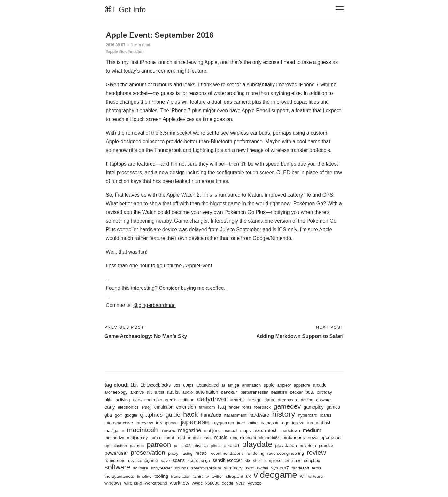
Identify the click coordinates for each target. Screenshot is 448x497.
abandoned (208, 385)
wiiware (316, 476)
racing (187, 453)
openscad (331, 438)
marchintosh (266, 430)
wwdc (197, 483)
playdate (257, 444)
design (255, 400)
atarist (173, 392)
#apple (112, 52)
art (149, 392)
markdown (290, 431)
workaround (156, 483)
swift (250, 468)
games (334, 407)
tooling (161, 476)
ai (223, 385)
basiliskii (280, 392)
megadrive (114, 438)
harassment (236, 415)
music (221, 437)
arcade (320, 385)
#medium (136, 52)
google (131, 415)
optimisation (116, 446)
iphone (172, 423)
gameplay (314, 407)
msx (208, 438)
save (166, 460)
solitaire (140, 468)
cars (137, 400)
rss (131, 460)
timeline (144, 476)
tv (207, 476)
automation (207, 392)
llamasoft (270, 423)
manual (231, 431)
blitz (108, 400)
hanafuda (211, 415)
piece (216, 446)
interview (144, 423)
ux (248, 476)
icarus (326, 415)
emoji (147, 407)
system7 (280, 468)
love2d (299, 423)
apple (269, 385)
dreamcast (288, 400)
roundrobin (115, 460)
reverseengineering (286, 453)
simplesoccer (277, 460)
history (284, 414)
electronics (128, 407)
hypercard (308, 415)
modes (195, 438)
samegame (147, 460)
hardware (259, 415)
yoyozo (255, 483)
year (241, 483)
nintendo (248, 438)
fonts (247, 407)
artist (160, 392)
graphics (151, 415)
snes (297, 460)
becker (297, 392)
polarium (308, 446)
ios (159, 423)
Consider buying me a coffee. (192, 288)
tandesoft (301, 468)
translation (181, 476)
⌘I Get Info (125, 9)
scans (179, 460)
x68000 (212, 483)
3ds (177, 385)
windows (113, 483)
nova (313, 438)
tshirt (198, 476)
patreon (159, 445)
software (117, 467)
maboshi (324, 423)
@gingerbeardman (154, 305)
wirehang (133, 483)
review (317, 452)
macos (168, 430)
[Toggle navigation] (340, 9)
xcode (228, 483)
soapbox (313, 460)
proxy (173, 453)
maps (246, 431)
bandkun (229, 392)
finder (234, 407)
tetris (317, 468)
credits (171, 400)
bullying (123, 400)
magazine (190, 430)
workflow (180, 483)
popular (326, 446)
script (193, 460)
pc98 (186, 446)
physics (201, 446)
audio (188, 392)
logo (286, 423)
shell (258, 460)
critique (188, 400)
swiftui (263, 468)
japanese (195, 422)
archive (137, 392)
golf (118, 415)
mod (181, 438)
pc (176, 446)
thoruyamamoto (119, 476)
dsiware (324, 400)
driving (308, 400)
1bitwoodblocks (156, 385)
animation (252, 385)
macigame (114, 431)
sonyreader (161, 468)
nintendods (294, 438)
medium (312, 430)
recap (201, 453)
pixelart (232, 445)
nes (234, 438)
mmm (156, 438)
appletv (284, 385)
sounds (182, 468)
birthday (325, 392)
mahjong (212, 431)
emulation (164, 407)
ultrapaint (235, 476)
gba (108, 415)
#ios (123, 52)
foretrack (263, 407)
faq (222, 407)
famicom (207, 407)
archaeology (116, 392)
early (110, 407)
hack (190, 414)
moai (169, 438)
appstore (302, 385)
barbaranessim (255, 392)
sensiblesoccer (227, 460)
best (310, 392)
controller (153, 400)
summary (233, 468)
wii (303, 476)
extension (186, 407)
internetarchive (119, 423)
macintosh (143, 430)
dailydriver (212, 399)
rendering (256, 453)
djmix (270, 400)
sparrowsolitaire (206, 468)
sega (206, 460)
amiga (234, 385)
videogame (276, 475)
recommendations (227, 453)
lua (311, 423)
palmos (137, 446)
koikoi (253, 423)
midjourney (138, 438)
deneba (238, 400)
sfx (248, 460)
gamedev (287, 406)
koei (241, 423)
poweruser (116, 453)
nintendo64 (270, 438)
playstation (286, 446)
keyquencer (223, 423)
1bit (134, 385)
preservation (148, 453)
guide (173, 415)
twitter (217, 476)
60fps (188, 385)
